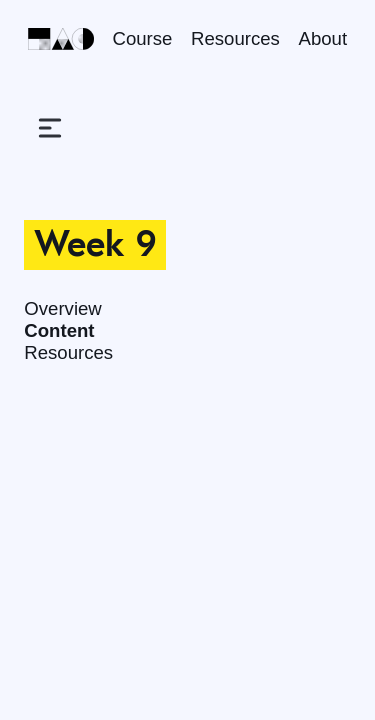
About (323, 38)
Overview (63, 308)
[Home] (61, 39)
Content (59, 330)
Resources (235, 38)
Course (143, 38)
